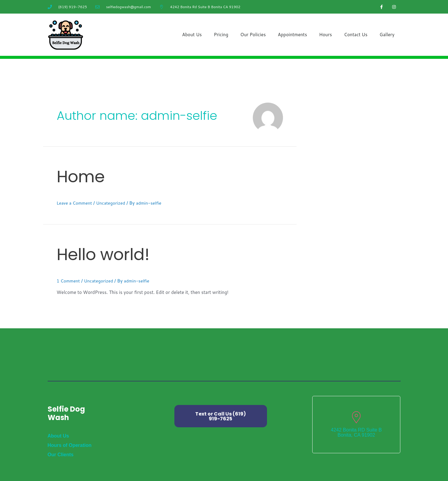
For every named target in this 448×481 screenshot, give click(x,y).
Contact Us (356, 35)
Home (89, 175)
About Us (192, 35)
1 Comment (69, 281)
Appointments (292, 35)
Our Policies (253, 35)
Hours (326, 35)
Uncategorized (113, 203)
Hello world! (120, 252)
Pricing (221, 35)
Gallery (387, 35)
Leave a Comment (75, 203)
